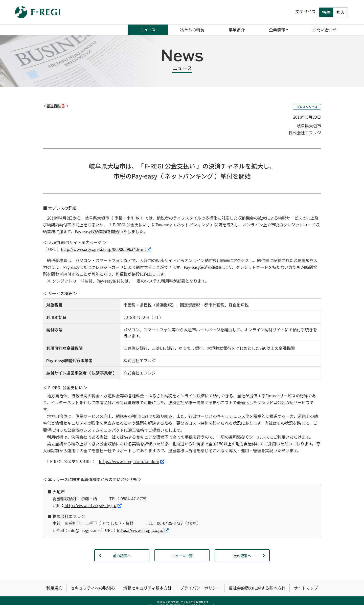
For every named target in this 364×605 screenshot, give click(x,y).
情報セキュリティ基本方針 (147, 588)
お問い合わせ (325, 30)
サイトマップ (306, 588)
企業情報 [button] (277, 30)
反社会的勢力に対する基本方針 (257, 588)
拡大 (340, 12)
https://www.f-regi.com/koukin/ (132, 461)
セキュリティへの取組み (93, 588)
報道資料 (55, 106)
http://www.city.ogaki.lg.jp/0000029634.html (106, 249)
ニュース (148, 30)
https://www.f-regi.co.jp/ (143, 530)
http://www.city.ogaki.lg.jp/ (93, 505)
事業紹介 (237, 30)
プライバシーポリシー (200, 588)
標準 (326, 12)
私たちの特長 (192, 30)
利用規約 (54, 588)
